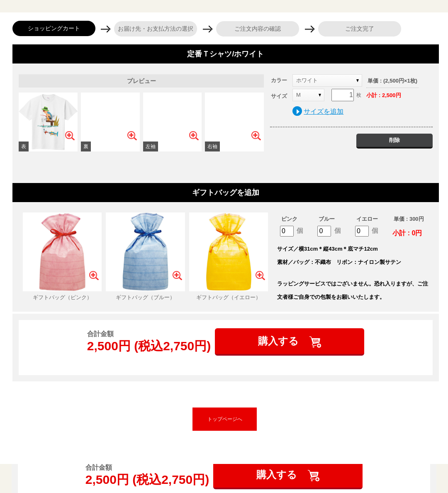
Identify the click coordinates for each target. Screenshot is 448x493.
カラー (279, 80)
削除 (394, 140)
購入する (280, 341)
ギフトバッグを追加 (226, 193)
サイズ (279, 96)
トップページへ (225, 419)
